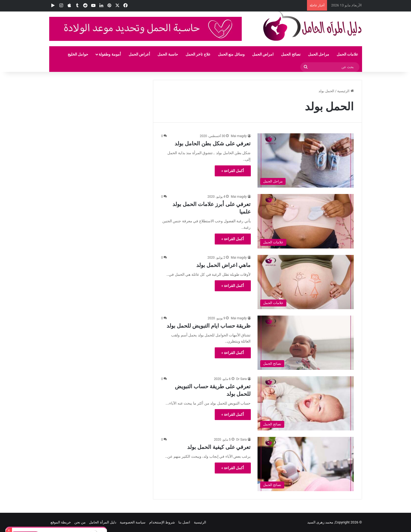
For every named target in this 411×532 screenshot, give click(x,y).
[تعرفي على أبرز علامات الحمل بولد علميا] (306, 221)
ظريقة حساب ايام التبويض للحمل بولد (209, 326)
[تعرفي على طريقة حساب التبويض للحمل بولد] (306, 403)
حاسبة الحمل (168, 54)
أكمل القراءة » (233, 171)
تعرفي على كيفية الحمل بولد (219, 447)
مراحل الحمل (319, 54)
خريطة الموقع (61, 522)
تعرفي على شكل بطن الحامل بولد (213, 143)
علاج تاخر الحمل (198, 54)
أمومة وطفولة (110, 54)
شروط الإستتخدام (162, 522)
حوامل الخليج (78, 54)
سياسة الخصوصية (133, 522)
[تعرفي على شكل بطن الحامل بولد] (306, 160)
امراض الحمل (263, 54)
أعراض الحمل (139, 54)
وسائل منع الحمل (231, 54)
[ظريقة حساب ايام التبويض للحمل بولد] (306, 343)
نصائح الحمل (291, 54)
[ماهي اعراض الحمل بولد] (306, 282)
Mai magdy (239, 136)
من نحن (80, 522)
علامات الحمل (347, 54)
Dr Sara (242, 379)
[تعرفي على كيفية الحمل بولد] (306, 464)
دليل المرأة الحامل (103, 522)
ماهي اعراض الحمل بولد (224, 265)
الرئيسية (345, 91)
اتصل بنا (184, 522)
